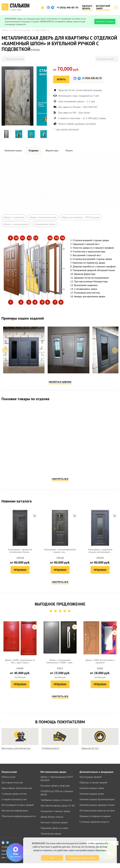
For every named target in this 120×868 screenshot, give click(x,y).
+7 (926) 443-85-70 (67, 7)
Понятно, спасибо (105, 22)
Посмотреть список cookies (82, 858)
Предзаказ (31, 477)
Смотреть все (60, 489)
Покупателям (9, 777)
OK (52, 858)
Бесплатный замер (103, 7)
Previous (5, 360)
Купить (61, 79)
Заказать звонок (87, 7)
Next (115, 360)
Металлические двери (53, 777)
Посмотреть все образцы (103, 159)
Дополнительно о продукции (96, 777)
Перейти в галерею (60, 392)
